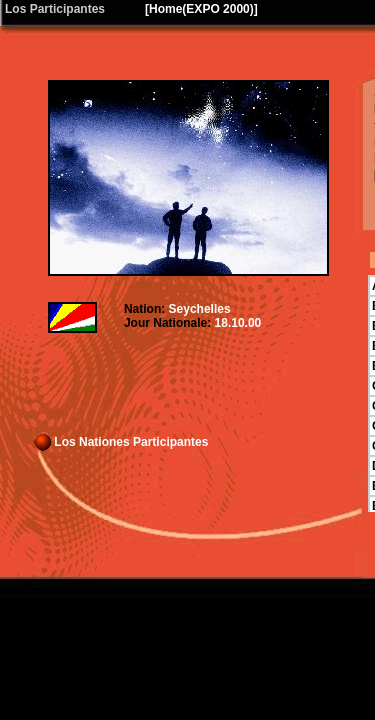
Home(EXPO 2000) (201, 9)
